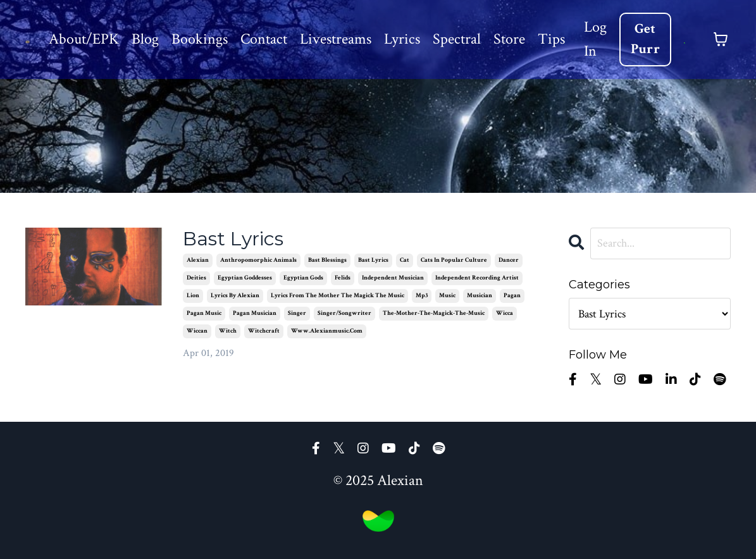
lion (193, 296)
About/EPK (84, 39)
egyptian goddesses (245, 278)
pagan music (204, 313)
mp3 (422, 296)
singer (297, 313)
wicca (505, 313)
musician (480, 296)
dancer (509, 260)
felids (343, 278)
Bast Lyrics (233, 239)
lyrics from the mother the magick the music (338, 296)
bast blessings (327, 260)
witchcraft (264, 331)
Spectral (457, 39)
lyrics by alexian (235, 296)
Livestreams (336, 39)
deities (196, 278)
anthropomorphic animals (258, 260)
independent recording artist (477, 278)
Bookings (200, 39)
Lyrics (402, 39)
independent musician (393, 278)
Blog (145, 39)
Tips (551, 39)
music (447, 296)
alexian (198, 260)
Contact (264, 39)
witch (228, 331)
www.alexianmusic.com (327, 331)
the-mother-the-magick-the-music (434, 313)
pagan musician (255, 313)
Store (509, 39)
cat (405, 260)
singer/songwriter (344, 313)
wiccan (197, 331)
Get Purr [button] (645, 39)
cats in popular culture (454, 260)
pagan (512, 296)
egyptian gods (303, 278)
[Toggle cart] (721, 39)
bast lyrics (373, 260)
